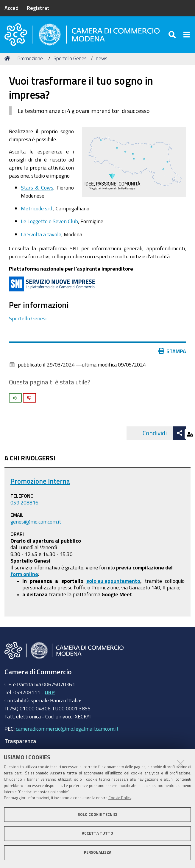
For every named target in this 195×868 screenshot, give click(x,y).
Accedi (12, 8)
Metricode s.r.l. (37, 210)
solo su (95, 583)
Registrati (39, 8)
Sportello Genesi (71, 60)
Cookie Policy (120, 798)
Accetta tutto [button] (97, 833)
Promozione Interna (40, 483)
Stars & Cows (37, 190)
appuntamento (122, 583)
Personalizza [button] (98, 852)
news (102, 60)
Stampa (172, 353)
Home (8, 60)
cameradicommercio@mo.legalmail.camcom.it (67, 731)
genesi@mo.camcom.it (36, 524)
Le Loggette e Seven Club (49, 223)
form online (24, 576)
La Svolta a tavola (41, 236)
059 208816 (24, 505)
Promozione (30, 60)
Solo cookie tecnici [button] (97, 815)
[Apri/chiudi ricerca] (173, 36)
